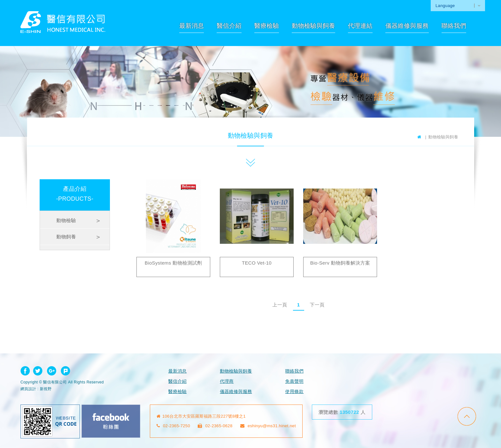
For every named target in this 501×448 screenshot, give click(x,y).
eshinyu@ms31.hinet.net (268, 426)
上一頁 (280, 305)
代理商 (227, 381)
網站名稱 (63, 22)
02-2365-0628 (215, 426)
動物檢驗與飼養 (313, 26)
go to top (467, 416)
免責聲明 (294, 381)
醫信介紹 (229, 26)
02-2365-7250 (173, 426)
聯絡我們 (454, 26)
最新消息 (192, 26)
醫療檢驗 (267, 26)
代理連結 (360, 26)
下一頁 (317, 305)
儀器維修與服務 (407, 26)
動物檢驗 (66, 220)
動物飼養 (66, 237)
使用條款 (294, 391)
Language (445, 6)
